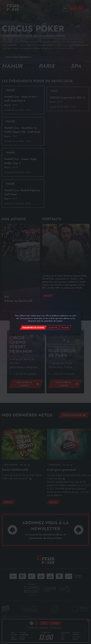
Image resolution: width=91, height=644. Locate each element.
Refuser (65, 328)
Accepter (53, 328)
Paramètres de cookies (33, 328)
